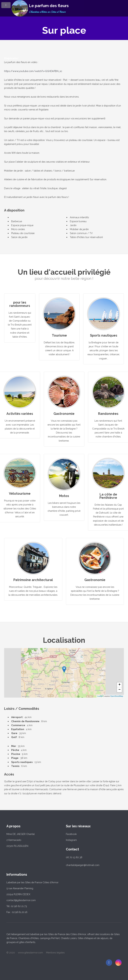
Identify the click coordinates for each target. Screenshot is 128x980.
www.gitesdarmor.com (30, 953)
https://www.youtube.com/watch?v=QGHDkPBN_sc (33, 71)
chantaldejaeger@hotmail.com (83, 865)
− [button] (119, 690)
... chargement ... (90, 673)
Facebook (71, 834)
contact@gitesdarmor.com (21, 900)
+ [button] (119, 685)
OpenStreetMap (117, 696)
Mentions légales (55, 953)
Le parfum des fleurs (49, 6)
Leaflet (100, 696)
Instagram (71, 840)
